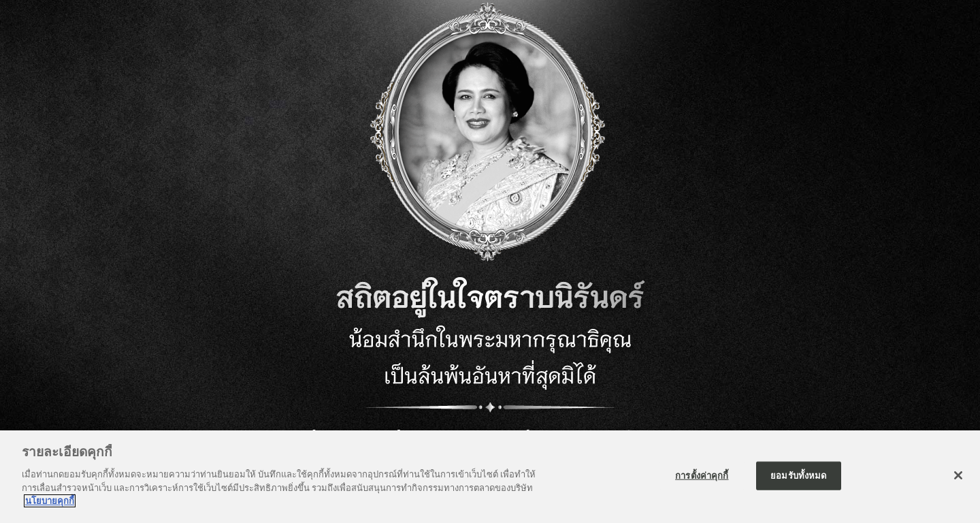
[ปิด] (958, 476)
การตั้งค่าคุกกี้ (702, 476)
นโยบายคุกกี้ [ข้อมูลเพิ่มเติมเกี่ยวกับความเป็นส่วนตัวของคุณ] (50, 502)
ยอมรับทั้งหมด (798, 476)
